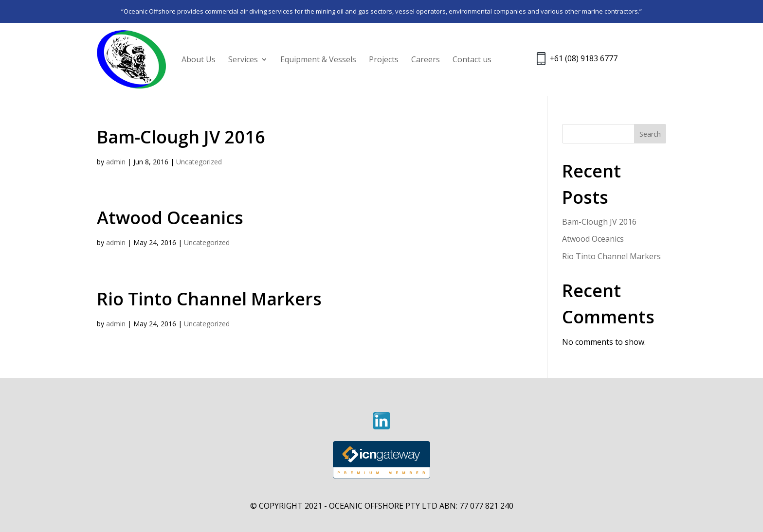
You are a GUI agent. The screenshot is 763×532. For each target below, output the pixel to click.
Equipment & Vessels (318, 59)
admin (116, 162)
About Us (199, 59)
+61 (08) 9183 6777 (584, 59)
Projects (384, 59)
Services (243, 59)
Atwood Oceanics (170, 218)
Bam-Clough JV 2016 (181, 137)
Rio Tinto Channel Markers (209, 299)
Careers (426, 59)
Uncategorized (199, 162)
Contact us (472, 59)
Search (650, 134)
